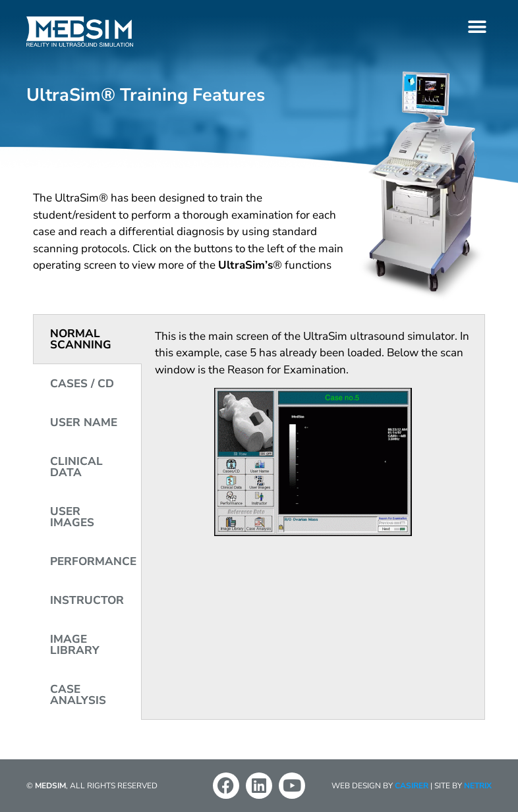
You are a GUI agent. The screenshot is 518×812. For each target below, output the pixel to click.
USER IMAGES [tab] (72, 517)
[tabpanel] (313, 437)
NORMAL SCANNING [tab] (81, 339)
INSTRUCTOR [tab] (87, 600)
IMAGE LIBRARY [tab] (75, 645)
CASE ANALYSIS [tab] (78, 695)
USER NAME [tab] (84, 422)
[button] (477, 27)
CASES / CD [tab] (82, 384)
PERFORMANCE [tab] (93, 561)
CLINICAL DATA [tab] (76, 467)
